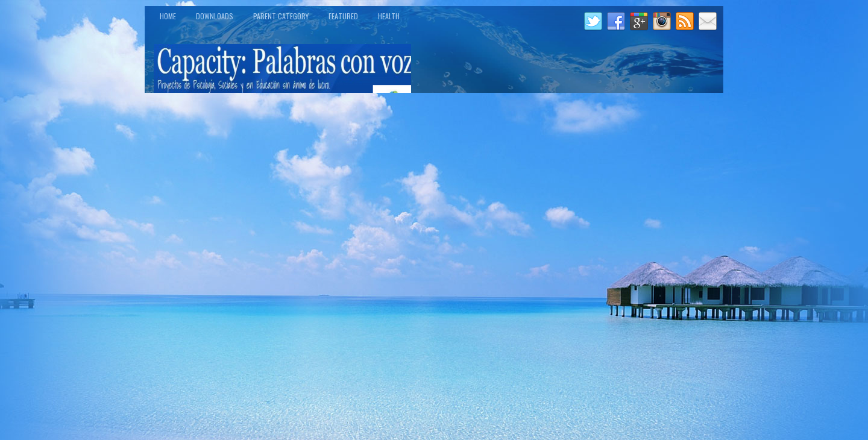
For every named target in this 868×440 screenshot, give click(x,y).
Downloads (215, 16)
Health (389, 16)
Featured (343, 16)
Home (168, 16)
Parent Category (281, 16)
